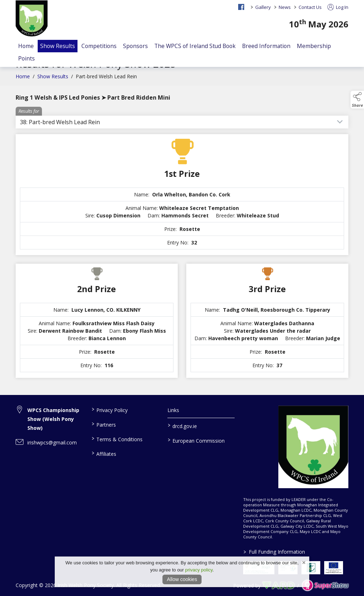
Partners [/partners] (104, 424)
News (285, 7)
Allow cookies (182, 579)
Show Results (53, 80)
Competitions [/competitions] (99, 46)
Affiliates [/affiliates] (104, 453)
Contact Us (310, 7)
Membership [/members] (314, 46)
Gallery (263, 7)
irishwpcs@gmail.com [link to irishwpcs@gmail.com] (52, 442)
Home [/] (26, 46)
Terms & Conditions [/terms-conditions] (117, 439)
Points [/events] (26, 58)
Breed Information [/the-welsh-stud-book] (266, 46)
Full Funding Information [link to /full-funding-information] (274, 552)
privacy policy (199, 570)
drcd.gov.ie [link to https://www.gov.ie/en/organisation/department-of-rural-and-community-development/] (182, 426)
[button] (357, 100)
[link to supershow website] (325, 586)
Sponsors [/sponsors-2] (135, 46)
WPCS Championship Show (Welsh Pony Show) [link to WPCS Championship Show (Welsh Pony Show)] (53, 419)
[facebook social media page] (241, 7)
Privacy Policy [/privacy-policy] (110, 410)
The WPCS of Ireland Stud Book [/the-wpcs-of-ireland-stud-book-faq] (195, 46)
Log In (338, 7)
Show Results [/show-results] (58, 46)
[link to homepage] (32, 19)
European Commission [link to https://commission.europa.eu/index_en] (196, 440)
